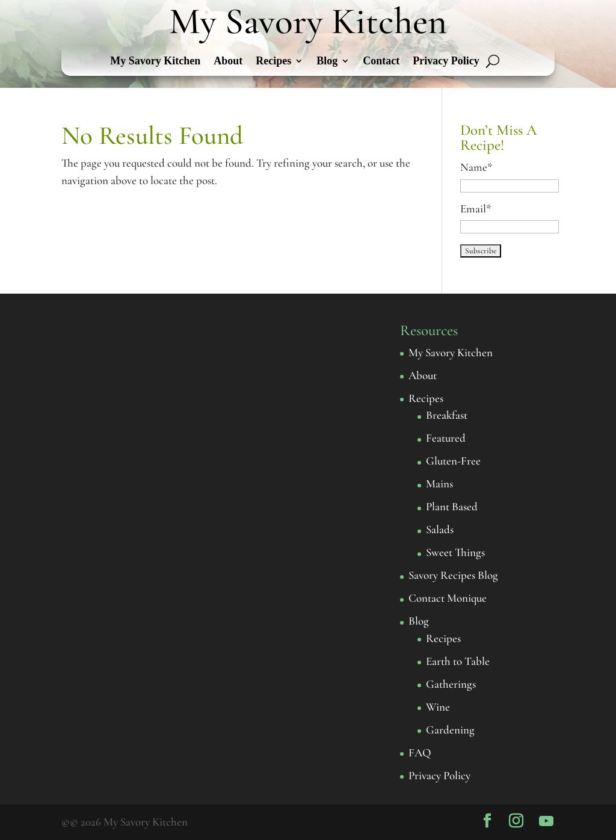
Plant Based (452, 506)
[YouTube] (546, 821)
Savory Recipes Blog (453, 575)
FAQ (420, 752)
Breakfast (447, 415)
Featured (446, 438)
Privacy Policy (446, 62)
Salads (440, 529)
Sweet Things (455, 552)
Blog (327, 62)
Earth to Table (458, 661)
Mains (439, 483)
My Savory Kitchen (155, 62)
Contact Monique (448, 598)
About (228, 62)
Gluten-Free (453, 461)
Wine (438, 707)
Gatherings (451, 684)
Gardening (450, 730)
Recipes (273, 62)
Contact (381, 62)
